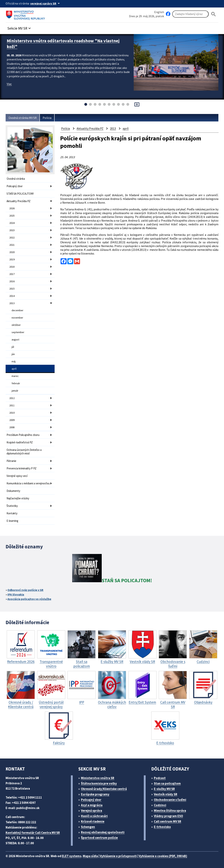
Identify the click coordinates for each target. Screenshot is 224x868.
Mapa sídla (90, 856)
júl (13, 347)
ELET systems (72, 856)
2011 (12, 405)
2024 (12, 223)
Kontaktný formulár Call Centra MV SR (33, 833)
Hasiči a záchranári (94, 816)
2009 (12, 420)
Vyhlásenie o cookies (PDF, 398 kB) (163, 856)
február (16, 383)
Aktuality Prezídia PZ (19, 201)
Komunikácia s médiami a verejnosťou (28, 483)
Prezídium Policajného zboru (23, 435)
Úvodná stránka (16, 179)
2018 (12, 267)
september (18, 332)
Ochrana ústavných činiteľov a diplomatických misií (24, 452)
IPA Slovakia (16, 594)
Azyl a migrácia (92, 805)
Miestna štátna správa (170, 811)
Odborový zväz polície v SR (25, 590)
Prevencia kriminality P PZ (22, 468)
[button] (20, 27)
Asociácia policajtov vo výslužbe (29, 599)
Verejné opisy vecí (17, 476)
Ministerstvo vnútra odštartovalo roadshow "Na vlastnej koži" (63, 44)
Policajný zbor (15, 186)
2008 (12, 427)
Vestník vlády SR (166, 794)
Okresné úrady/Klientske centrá (104, 789)
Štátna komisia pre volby (99, 783)
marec (15, 376)
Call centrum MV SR (168, 821)
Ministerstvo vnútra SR (98, 778)
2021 (12, 245)
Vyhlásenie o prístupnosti (118, 856)
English (159, 12)
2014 (12, 296)
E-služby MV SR (164, 789)
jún (13, 354)
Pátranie (11, 461)
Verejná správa (92, 811)
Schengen (88, 827)
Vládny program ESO (168, 816)
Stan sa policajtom (167, 783)
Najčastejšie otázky (18, 498)
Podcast (160, 778)
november (17, 318)
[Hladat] (214, 14)
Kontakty (12, 513)
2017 (12, 274)
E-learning (12, 521)
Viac (9, 84)
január (15, 391)
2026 (12, 208)
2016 (12, 281)
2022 (12, 237)
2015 (12, 289)
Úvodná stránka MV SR (23, 118)
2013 (12, 303)
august (15, 339)
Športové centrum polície (99, 838)
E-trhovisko (162, 827)
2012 (12, 398)
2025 (12, 216)
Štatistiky (12, 506)
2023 (12, 230)
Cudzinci (160, 805)
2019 (12, 259)
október (16, 325)
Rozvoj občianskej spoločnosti (103, 832)
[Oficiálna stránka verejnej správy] (46, 3)
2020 (12, 252)
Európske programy (95, 794)
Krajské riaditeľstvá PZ (20, 442)
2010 (12, 413)
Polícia (47, 118)
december (17, 310)
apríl (14, 369)
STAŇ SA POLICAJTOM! (20, 194)
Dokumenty (13, 491)
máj (14, 361)
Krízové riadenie (93, 821)
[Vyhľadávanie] (190, 14)
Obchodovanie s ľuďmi (170, 800)
